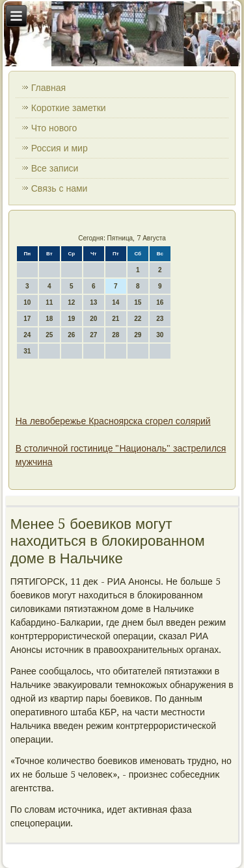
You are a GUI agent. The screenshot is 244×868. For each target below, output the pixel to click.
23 (160, 319)
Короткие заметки (69, 108)
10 (27, 302)
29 (138, 335)
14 (115, 302)
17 (27, 319)
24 (27, 335)
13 (93, 302)
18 (49, 319)
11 (49, 302)
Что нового (54, 128)
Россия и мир (60, 148)
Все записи (55, 168)
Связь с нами (60, 188)
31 (27, 351)
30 (160, 335)
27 (93, 335)
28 (115, 335)
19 (71, 319)
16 (160, 302)
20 (93, 319)
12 (71, 302)
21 (115, 319)
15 (138, 302)
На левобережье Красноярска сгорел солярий (113, 421)
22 (138, 319)
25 (49, 335)
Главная (48, 88)
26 (71, 335)
